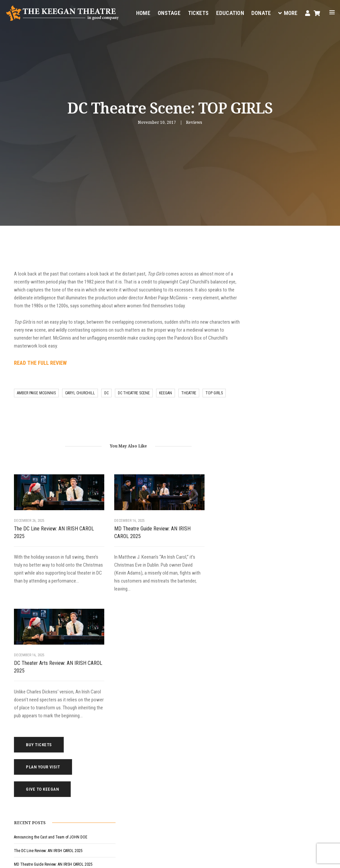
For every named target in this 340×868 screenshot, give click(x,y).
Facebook (165, 811)
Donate (261, 12)
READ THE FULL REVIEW (40, 372)
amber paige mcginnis (36, 403)
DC (106, 403)
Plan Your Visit (285, 286)
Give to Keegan (284, 308)
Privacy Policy (99, 858)
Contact (211, 748)
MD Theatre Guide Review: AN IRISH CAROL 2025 (121, 536)
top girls (214, 403)
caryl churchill (80, 403)
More (288, 12)
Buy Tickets (281, 263)
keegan (166, 403)
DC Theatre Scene (134, 403)
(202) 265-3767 (121, 795)
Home (143, 12)
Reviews (194, 123)
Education (230, 12)
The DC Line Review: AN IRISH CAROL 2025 (46, 536)
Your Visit (212, 716)
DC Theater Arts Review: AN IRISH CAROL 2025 (195, 536)
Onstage (169, 12)
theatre (189, 403)
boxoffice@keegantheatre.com (134, 787)
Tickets (198, 12)
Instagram (100, 819)
